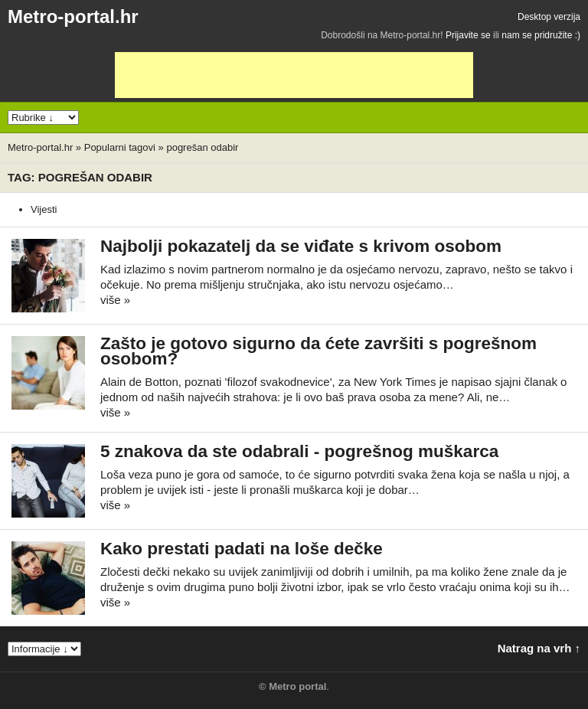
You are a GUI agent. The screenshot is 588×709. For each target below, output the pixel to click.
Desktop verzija (549, 17)
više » (115, 300)
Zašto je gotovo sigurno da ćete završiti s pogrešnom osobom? (318, 351)
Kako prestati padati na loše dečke (242, 549)
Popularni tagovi (120, 147)
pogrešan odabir (202, 147)
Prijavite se (468, 35)
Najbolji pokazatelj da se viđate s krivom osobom (301, 246)
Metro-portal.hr (73, 16)
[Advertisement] (294, 75)
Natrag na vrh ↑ (539, 648)
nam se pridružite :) (541, 35)
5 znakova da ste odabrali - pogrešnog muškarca (299, 451)
